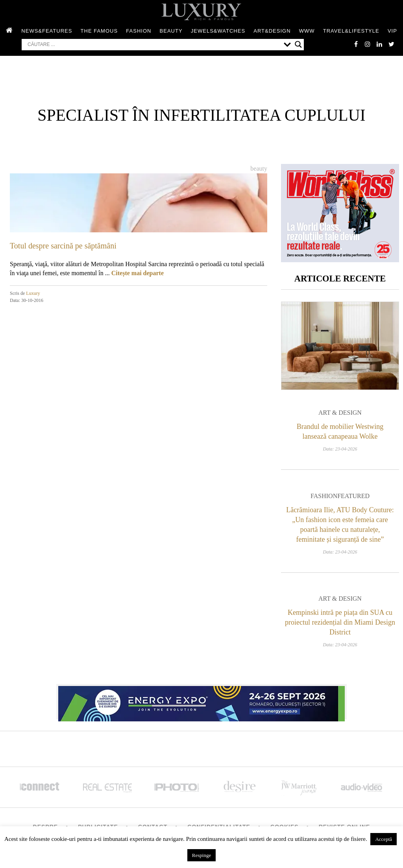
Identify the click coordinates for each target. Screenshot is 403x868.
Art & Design (340, 413)
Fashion (139, 31)
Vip (392, 31)
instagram (368, 44)
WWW (307, 31)
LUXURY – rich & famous (201, 12)
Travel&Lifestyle (351, 31)
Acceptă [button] (384, 839)
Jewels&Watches (218, 31)
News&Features (47, 31)
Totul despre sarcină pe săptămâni (63, 246)
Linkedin (379, 44)
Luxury (33, 293)
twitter (391, 44)
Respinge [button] (201, 855)
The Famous (99, 31)
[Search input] (154, 44)
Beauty (171, 31)
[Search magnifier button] (298, 44)
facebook (356, 44)
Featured (353, 496)
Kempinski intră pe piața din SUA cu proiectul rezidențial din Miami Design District (340, 622)
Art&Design (272, 31)
